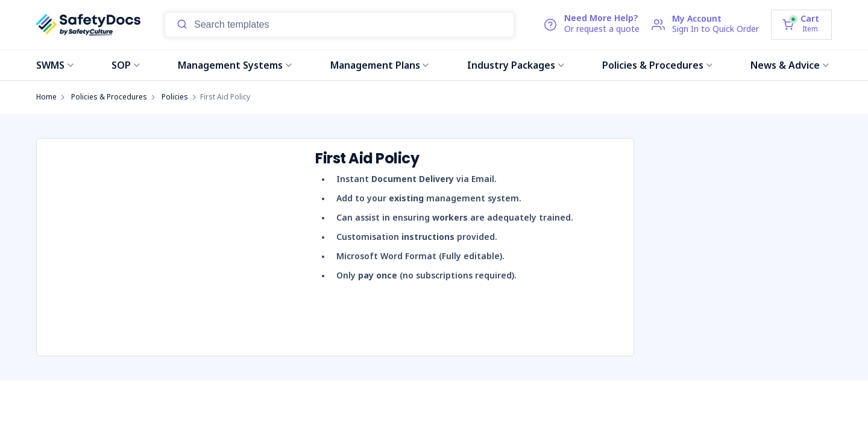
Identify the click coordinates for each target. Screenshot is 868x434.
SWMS (55, 65)
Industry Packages (516, 65)
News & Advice (790, 65)
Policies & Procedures (657, 65)
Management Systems (235, 65)
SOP (126, 65)
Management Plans (380, 65)
